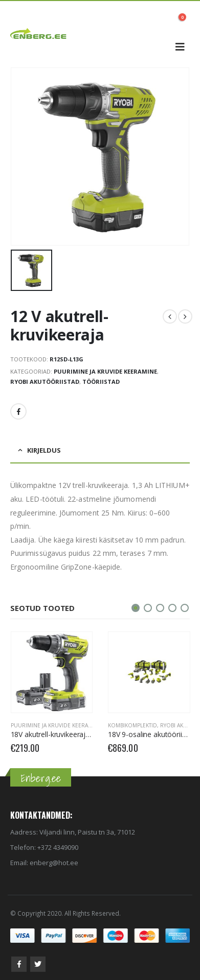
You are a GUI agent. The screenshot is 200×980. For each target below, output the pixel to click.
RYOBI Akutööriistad (45, 382)
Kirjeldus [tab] (44, 450)
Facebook (18, 411)
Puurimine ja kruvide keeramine (105, 371)
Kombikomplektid (132, 725)
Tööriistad (101, 382)
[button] (136, 608)
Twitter (38, 964)
